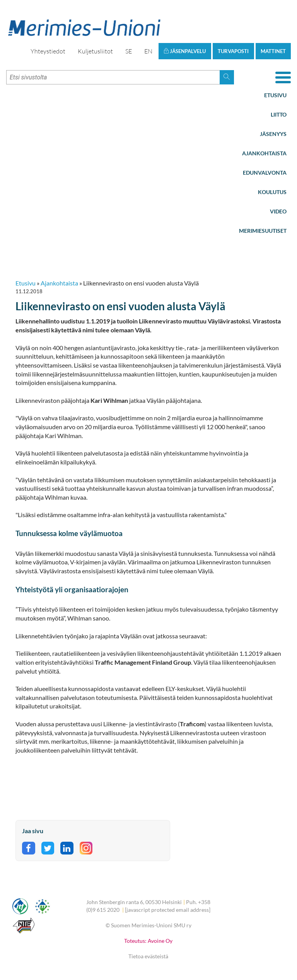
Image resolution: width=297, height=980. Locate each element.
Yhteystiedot (48, 51)
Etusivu (275, 95)
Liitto (279, 114)
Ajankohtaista (264, 153)
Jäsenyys (273, 134)
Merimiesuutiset (263, 231)
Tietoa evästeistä (148, 956)
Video (278, 211)
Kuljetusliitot (95, 51)
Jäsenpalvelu (185, 51)
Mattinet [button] (273, 51)
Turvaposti (233, 51)
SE (129, 51)
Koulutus (272, 192)
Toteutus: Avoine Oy (148, 941)
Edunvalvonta (265, 173)
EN (148, 51)
